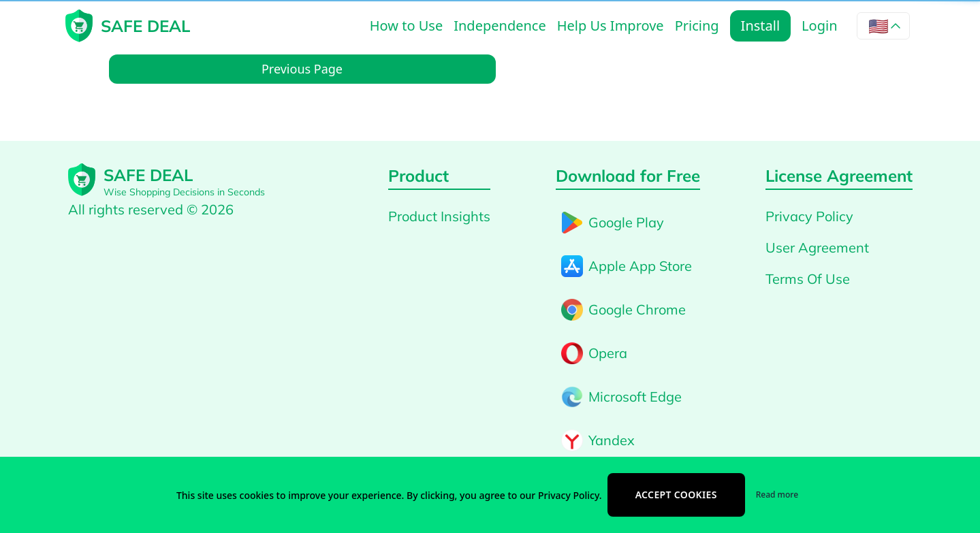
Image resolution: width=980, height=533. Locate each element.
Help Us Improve (611, 26)
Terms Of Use (808, 279)
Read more (777, 495)
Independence (500, 26)
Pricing (697, 26)
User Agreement (817, 247)
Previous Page (302, 69)
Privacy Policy (809, 216)
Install (760, 26)
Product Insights (439, 216)
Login (819, 26)
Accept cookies (676, 495)
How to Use (406, 26)
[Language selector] (883, 26)
